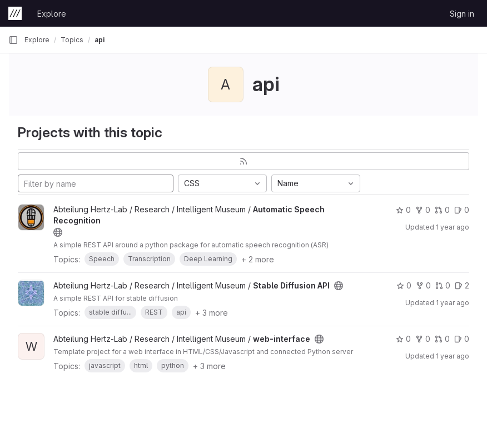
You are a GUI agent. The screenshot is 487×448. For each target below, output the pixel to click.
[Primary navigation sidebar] (13, 40)
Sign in (462, 14)
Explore (52, 14)
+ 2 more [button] (258, 259)
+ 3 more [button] (212, 313)
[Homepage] (15, 13)
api (100, 40)
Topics (72, 40)
